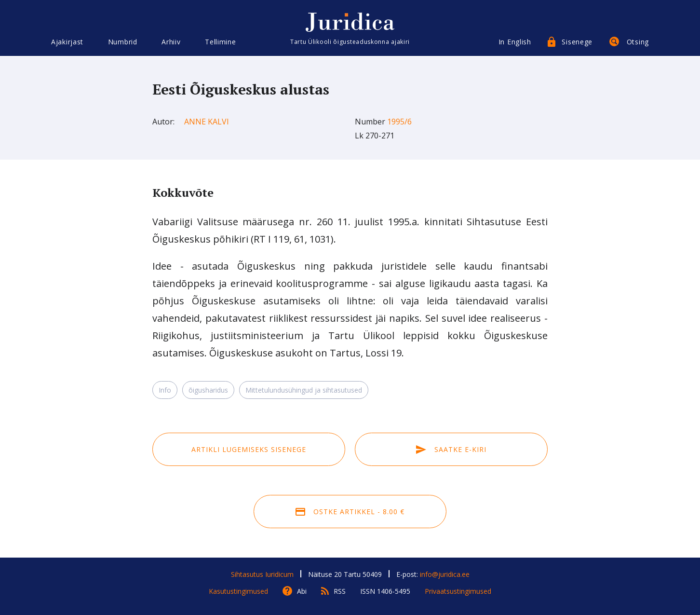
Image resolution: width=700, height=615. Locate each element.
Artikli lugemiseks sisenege (249, 449)
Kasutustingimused (238, 591)
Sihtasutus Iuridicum (262, 574)
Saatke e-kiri (451, 449)
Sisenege (577, 42)
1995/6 (399, 122)
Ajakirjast (67, 42)
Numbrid (123, 42)
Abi (302, 591)
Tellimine (220, 42)
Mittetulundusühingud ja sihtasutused (304, 390)
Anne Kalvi (207, 122)
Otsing (638, 42)
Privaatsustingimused (458, 591)
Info (165, 390)
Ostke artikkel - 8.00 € (350, 512)
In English (515, 42)
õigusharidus (208, 390)
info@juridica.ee (445, 574)
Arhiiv (171, 42)
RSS (340, 591)
